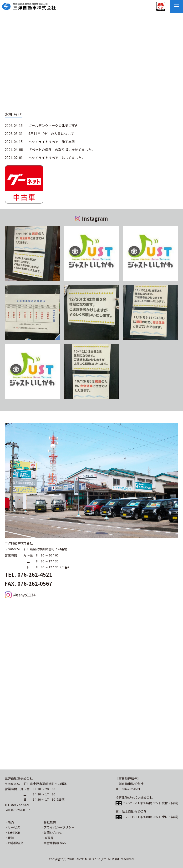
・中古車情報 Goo (53, 843)
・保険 (9, 838)
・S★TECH (12, 832)
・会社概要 (48, 822)
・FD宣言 (47, 838)
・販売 (9, 822)
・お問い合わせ (51, 832)
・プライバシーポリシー (58, 827)
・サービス (13, 827)
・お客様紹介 (14, 843)
